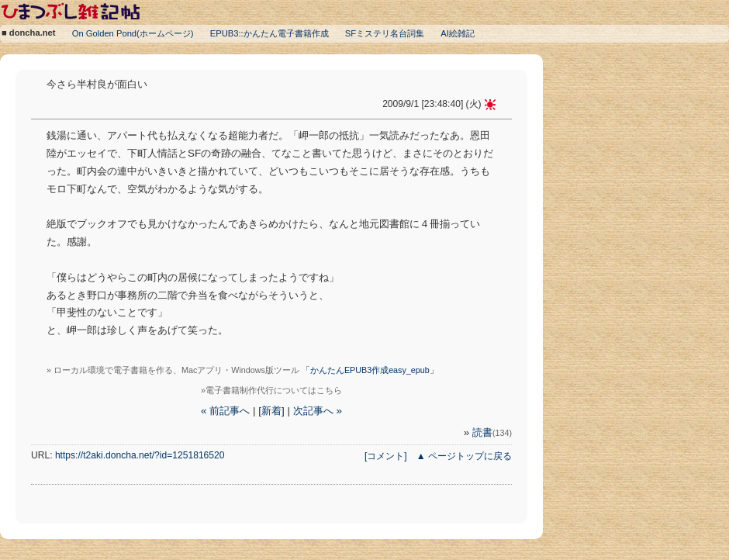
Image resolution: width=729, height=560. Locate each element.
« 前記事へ (225, 411)
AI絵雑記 (458, 33)
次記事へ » (318, 411)
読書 (492, 432)
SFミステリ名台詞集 (385, 33)
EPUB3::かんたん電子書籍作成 (269, 33)
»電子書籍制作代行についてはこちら (271, 390)
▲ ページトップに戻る (464, 456)
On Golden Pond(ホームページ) (133, 33)
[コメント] (386, 456)
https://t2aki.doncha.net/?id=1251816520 (140, 455)
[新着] (271, 411)
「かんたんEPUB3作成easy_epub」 (370, 370)
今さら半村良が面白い (97, 84)
